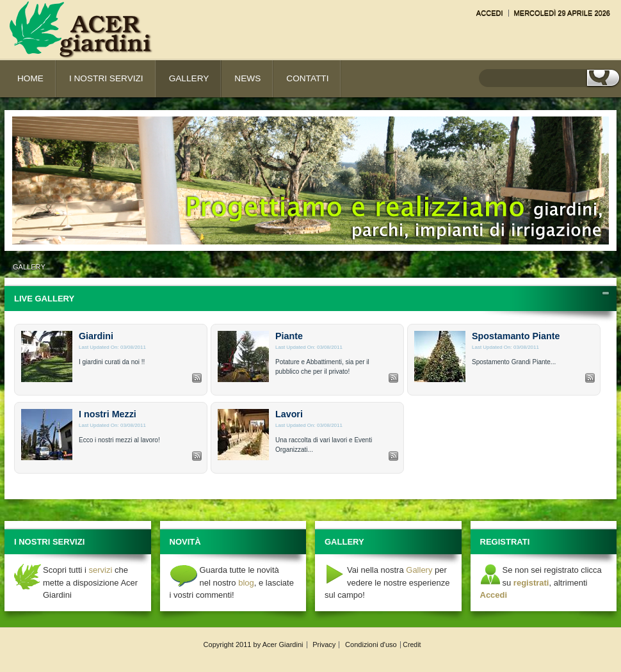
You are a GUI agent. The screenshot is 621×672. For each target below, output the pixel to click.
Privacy (324, 644)
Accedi (490, 13)
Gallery (29, 267)
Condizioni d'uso (371, 644)
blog (246, 583)
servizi (101, 570)
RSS (197, 378)
